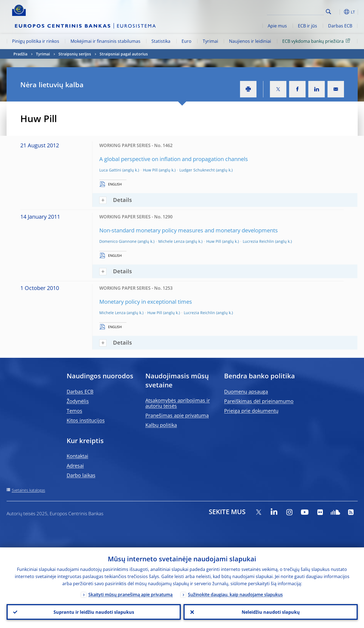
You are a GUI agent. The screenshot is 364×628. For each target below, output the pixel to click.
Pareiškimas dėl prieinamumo (259, 401)
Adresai (75, 466)
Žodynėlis (78, 401)
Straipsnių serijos (75, 54)
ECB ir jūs (307, 26)
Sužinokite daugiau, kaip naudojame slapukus (235, 594)
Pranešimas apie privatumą (177, 415)
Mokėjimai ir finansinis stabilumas (105, 41)
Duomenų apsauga (246, 392)
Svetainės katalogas (29, 490)
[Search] (297, 11)
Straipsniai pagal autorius (124, 54)
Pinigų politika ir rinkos (36, 41)
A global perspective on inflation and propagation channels (174, 159)
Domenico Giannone (118, 241)
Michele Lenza (171, 241)
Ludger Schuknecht (197, 170)
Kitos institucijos (86, 420)
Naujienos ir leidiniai (250, 41)
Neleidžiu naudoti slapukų (270, 612)
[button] (338, 12)
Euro (187, 41)
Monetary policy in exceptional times (146, 302)
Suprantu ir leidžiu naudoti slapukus (94, 612)
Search (328, 12)
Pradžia (20, 54)
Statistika (161, 41)
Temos (74, 411)
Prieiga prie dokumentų (251, 411)
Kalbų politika (161, 425)
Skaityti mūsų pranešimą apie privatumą (130, 594)
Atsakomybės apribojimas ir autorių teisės (178, 403)
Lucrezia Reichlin (258, 241)
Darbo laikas (81, 475)
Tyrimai (210, 41)
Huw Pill (150, 170)
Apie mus (277, 26)
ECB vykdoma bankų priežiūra (317, 41)
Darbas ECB (340, 26)
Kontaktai (77, 456)
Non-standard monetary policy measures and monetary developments (189, 230)
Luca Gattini (110, 170)
